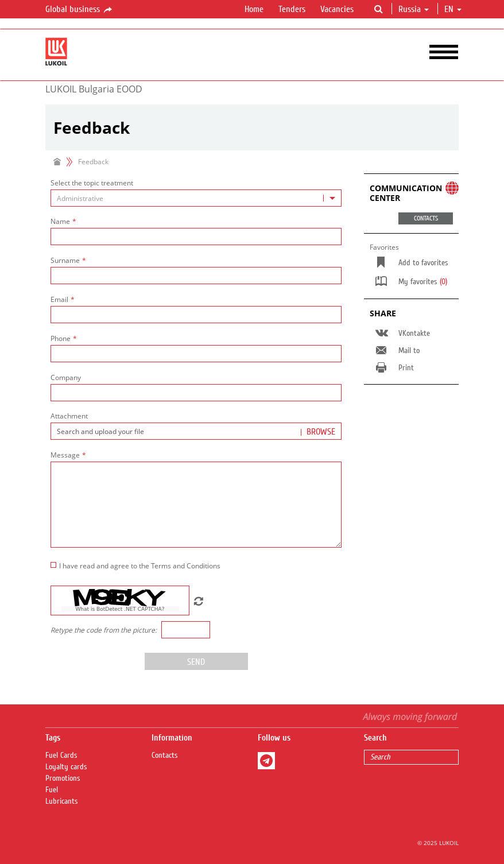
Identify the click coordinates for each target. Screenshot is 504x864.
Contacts (165, 755)
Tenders (292, 9)
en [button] (453, 9)
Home (254, 9)
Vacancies (337, 9)
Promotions (63, 778)
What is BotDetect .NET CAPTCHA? (120, 609)
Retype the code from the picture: (104, 630)
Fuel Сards (61, 755)
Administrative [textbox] (80, 198)
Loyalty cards (66, 767)
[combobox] (196, 198)
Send (196, 662)
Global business (80, 10)
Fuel (52, 790)
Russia (414, 9)
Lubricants (62, 801)
